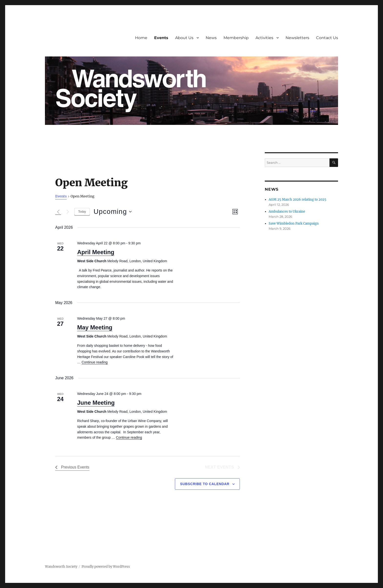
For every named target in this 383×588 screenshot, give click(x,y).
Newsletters (297, 38)
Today (82, 212)
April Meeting (96, 252)
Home (141, 38)
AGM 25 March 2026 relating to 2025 (298, 200)
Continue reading (95, 362)
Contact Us (327, 38)
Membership (236, 38)
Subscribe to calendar (205, 484)
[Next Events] (68, 212)
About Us (184, 38)
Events (161, 38)
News (211, 38)
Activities (264, 38)
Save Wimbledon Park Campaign (294, 223)
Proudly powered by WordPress (106, 567)
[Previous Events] (58, 212)
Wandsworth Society (61, 567)
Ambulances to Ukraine (287, 212)
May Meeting (95, 327)
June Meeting (96, 403)
